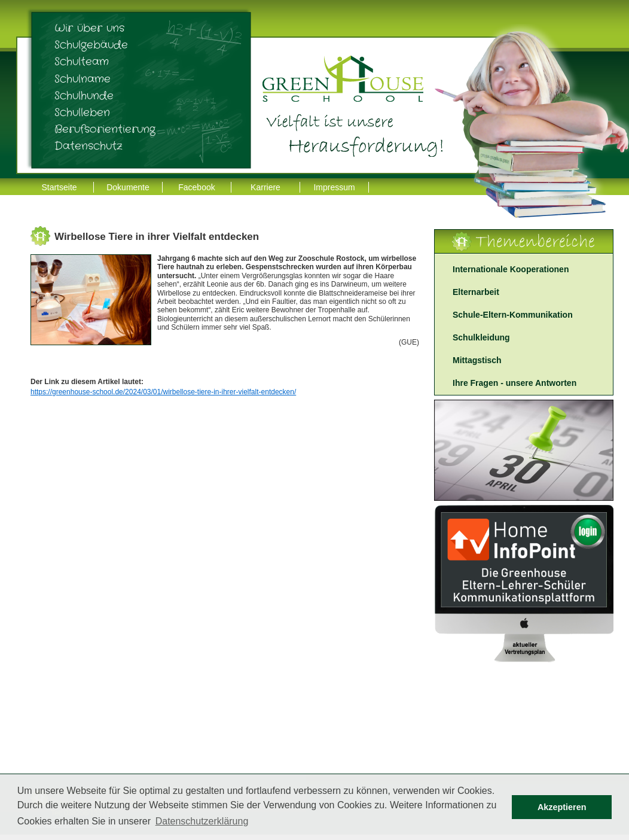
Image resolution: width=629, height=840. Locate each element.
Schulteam (82, 62)
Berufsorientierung (105, 129)
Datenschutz (88, 146)
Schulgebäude (91, 45)
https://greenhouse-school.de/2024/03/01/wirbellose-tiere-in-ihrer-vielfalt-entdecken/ (163, 392)
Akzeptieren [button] (562, 807)
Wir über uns (89, 28)
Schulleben (82, 112)
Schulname (83, 79)
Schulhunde (84, 96)
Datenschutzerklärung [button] (202, 821)
